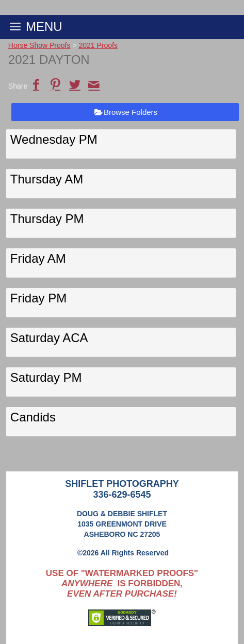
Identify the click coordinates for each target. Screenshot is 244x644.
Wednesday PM (54, 139)
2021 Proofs (98, 45)
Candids (33, 417)
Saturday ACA (49, 338)
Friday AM (38, 258)
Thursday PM (47, 219)
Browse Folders (131, 112)
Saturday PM (46, 377)
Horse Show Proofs (39, 45)
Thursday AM (47, 179)
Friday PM (38, 298)
